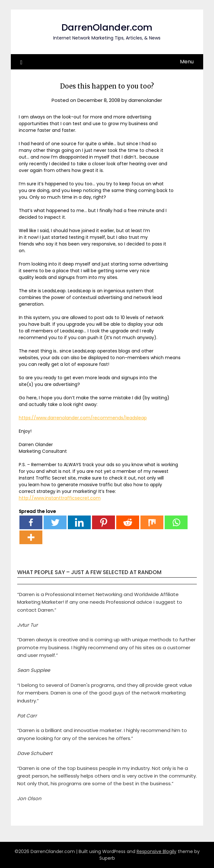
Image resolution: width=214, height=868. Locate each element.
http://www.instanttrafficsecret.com (60, 498)
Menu (187, 62)
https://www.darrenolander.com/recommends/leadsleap (83, 418)
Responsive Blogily (157, 851)
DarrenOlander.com (107, 27)
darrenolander (145, 100)
